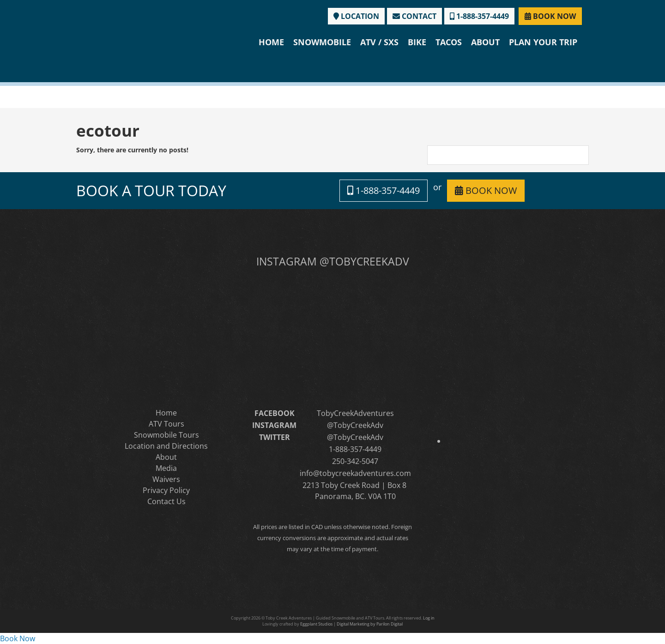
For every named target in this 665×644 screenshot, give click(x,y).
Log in (429, 618)
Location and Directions (166, 446)
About (485, 42)
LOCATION (356, 16)
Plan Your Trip (543, 42)
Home (271, 42)
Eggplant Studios (316, 624)
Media (166, 468)
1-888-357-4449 (479, 16)
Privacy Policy (166, 490)
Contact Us (166, 501)
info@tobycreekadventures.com (355, 473)
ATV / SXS (379, 42)
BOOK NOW (550, 16)
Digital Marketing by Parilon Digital (370, 624)
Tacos (449, 42)
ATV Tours (166, 424)
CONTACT (414, 16)
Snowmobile (322, 42)
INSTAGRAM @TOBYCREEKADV (333, 261)
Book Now (18, 638)
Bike (417, 42)
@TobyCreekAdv (355, 425)
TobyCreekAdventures (355, 413)
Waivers (166, 479)
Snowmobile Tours (166, 435)
